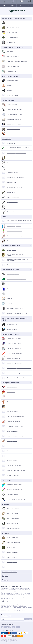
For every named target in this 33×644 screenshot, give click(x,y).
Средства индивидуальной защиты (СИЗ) (15, 319)
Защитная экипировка (10, 76)
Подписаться (28, 619)
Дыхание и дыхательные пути (13, 47)
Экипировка (6, 533)
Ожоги (4, 217)
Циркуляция (6, 480)
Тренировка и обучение (10, 383)
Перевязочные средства (11, 270)
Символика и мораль (10, 572)
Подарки (5, 576)
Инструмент (6, 139)
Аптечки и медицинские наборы (14, 18)
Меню (12, 5)
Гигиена (5, 580)
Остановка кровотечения (11, 246)
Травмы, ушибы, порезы (11, 334)
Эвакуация (6, 504)
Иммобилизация (8, 100)
